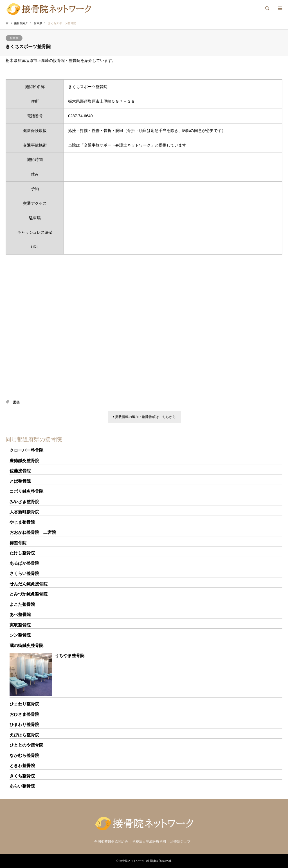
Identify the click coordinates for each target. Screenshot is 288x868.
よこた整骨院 (22, 604)
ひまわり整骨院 (24, 704)
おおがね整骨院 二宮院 (33, 532)
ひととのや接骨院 (26, 745)
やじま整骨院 (22, 522)
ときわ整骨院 (22, 765)
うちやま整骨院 (70, 656)
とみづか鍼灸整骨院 (29, 594)
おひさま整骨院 (24, 714)
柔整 (16, 402)
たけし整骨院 (22, 553)
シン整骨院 (20, 635)
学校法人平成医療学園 (149, 842)
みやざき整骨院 (24, 502)
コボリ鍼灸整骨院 (26, 491)
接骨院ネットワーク (132, 861)
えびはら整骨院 (24, 735)
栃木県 (14, 38)
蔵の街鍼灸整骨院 (26, 645)
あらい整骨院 (22, 786)
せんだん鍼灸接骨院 (29, 584)
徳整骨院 (18, 543)
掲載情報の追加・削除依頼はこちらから (144, 417)
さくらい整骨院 (24, 573)
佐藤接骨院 (20, 471)
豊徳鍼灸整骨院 (24, 461)
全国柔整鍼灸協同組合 (111, 842)
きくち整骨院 (22, 776)
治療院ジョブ (180, 842)
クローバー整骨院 (26, 450)
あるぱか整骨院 (24, 563)
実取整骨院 (20, 625)
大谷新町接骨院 (24, 512)
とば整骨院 (20, 481)
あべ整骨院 (20, 614)
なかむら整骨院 (24, 755)
